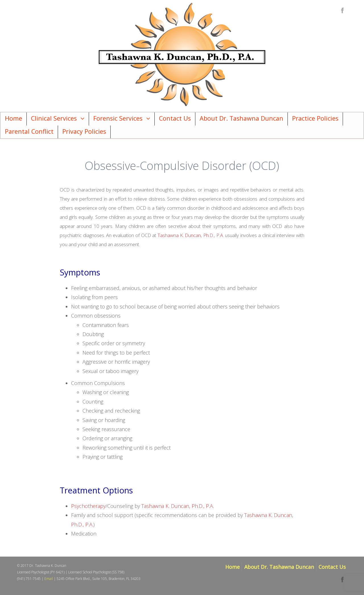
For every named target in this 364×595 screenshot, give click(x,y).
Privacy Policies (84, 131)
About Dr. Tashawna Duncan (241, 118)
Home (14, 118)
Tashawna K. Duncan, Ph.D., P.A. (191, 235)
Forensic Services (118, 118)
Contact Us (175, 118)
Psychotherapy (88, 506)
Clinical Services (54, 118)
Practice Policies (315, 118)
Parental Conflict (29, 131)
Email (49, 579)
